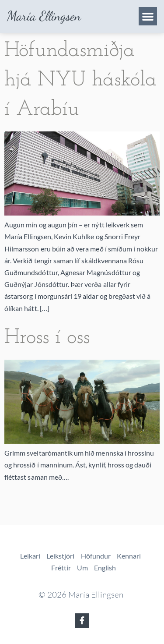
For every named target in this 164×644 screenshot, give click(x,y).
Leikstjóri (61, 556)
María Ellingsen (44, 16)
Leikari (30, 556)
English (105, 568)
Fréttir (61, 568)
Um (82, 568)
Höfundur (96, 556)
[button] (148, 16)
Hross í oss (47, 338)
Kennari (129, 556)
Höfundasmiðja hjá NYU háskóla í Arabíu (80, 80)
